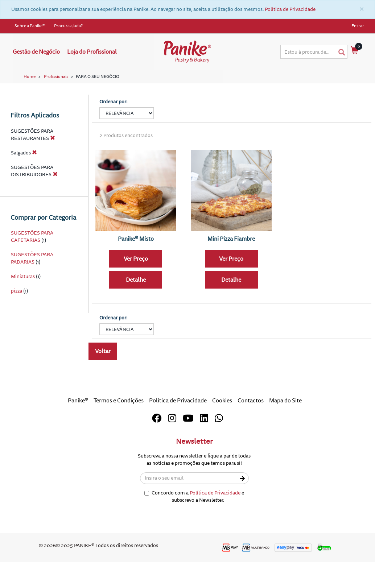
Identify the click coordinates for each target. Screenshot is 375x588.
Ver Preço (136, 290)
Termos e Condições (119, 432)
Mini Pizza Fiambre (231, 270)
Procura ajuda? (68, 26)
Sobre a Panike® (30, 26)
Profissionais (56, 77)
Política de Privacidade (290, 9)
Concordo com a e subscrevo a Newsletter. (194, 528)
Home (30, 77)
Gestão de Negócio (36, 52)
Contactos (251, 432)
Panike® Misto (136, 270)
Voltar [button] (103, 383)
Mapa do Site (285, 432)
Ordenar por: (114, 133)
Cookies (222, 432)
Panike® (78, 432)
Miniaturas (23, 308)
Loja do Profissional (92, 52)
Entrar (358, 26)
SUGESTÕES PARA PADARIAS (32, 290)
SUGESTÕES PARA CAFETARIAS (32, 268)
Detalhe (136, 311)
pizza (17, 322)
